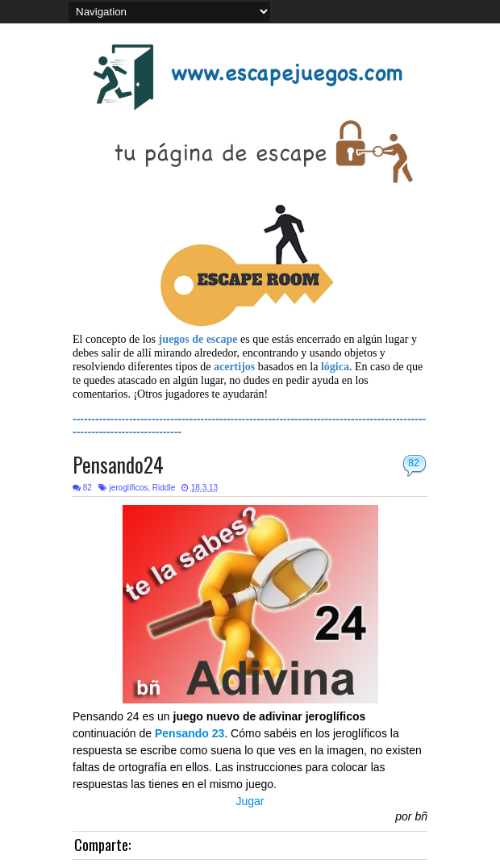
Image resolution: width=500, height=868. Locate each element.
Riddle (164, 488)
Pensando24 (118, 464)
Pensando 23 (190, 733)
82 (413, 463)
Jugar (250, 801)
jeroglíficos (128, 488)
